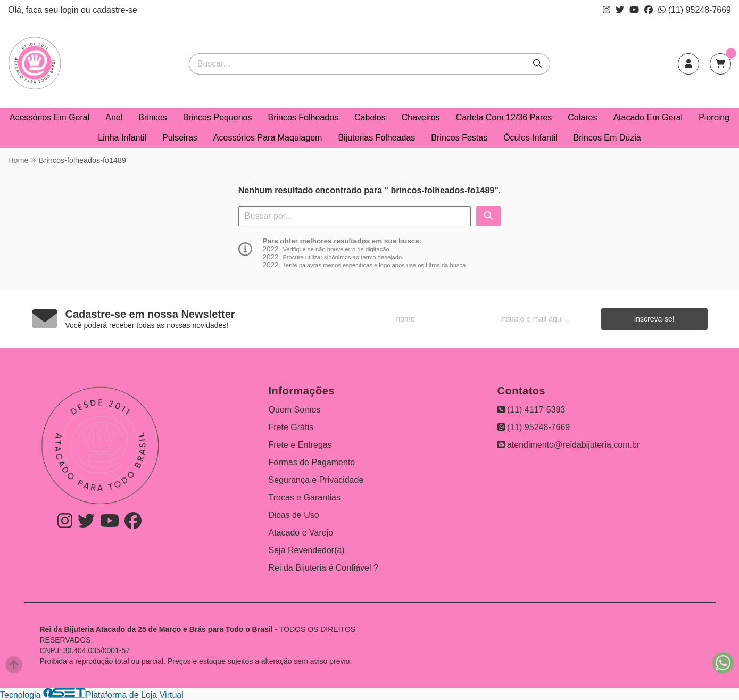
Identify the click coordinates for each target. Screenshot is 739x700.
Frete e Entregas (300, 445)
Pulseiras (180, 138)
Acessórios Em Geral (49, 117)
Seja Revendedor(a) (307, 550)
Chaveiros (421, 117)
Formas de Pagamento (312, 462)
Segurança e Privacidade (316, 480)
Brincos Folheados (304, 117)
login (71, 10)
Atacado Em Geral (648, 117)
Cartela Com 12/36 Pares (504, 117)
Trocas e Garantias (305, 497)
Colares (582, 117)
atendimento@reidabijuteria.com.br (569, 445)
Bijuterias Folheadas (376, 138)
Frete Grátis (291, 427)
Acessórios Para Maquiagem (268, 138)
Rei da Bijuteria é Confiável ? (323, 568)
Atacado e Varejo (301, 533)
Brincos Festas (459, 138)
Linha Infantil (122, 138)
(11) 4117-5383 (532, 410)
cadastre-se (115, 10)
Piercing (714, 117)
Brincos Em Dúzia (607, 138)
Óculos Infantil (530, 138)
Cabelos (370, 117)
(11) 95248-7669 (695, 10)
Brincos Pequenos (218, 117)
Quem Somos (295, 410)
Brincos (152, 117)
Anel (114, 117)
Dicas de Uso (294, 515)
